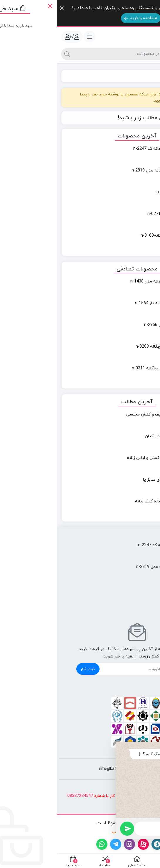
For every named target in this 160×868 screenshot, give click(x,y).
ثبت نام (31, 669)
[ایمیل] (87, 669)
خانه (149, 76)
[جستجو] (68, 54)
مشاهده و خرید (84, 18)
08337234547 (23, 796)
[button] (148, 746)
